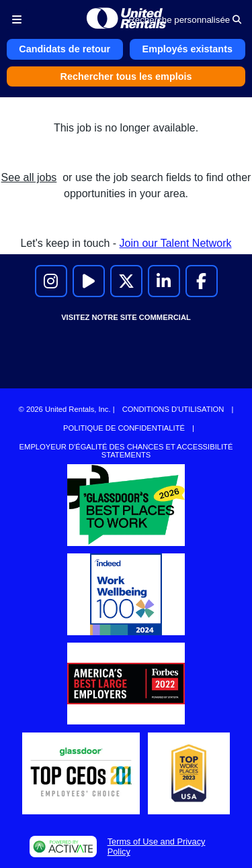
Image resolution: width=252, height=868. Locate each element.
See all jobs (29, 177)
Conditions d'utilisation (173, 409)
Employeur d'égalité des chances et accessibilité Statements (126, 451)
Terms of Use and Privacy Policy (157, 847)
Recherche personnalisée (185, 20)
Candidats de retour (65, 49)
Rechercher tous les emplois (126, 76)
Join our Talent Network (176, 243)
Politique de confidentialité (124, 428)
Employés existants (187, 49)
